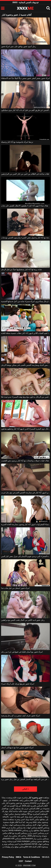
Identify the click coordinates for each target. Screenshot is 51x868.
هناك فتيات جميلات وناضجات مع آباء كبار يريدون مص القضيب (25, 461)
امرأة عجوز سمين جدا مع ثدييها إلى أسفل (17, 747)
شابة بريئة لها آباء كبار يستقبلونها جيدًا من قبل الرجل (21, 269)
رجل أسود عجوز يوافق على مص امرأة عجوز (19, 46)
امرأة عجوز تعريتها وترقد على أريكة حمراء (18, 684)
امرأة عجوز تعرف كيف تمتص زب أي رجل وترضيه (21, 716)
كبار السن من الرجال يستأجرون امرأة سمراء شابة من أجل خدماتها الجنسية (26, 301)
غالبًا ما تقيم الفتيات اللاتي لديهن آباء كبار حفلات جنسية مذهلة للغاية (26, 333)
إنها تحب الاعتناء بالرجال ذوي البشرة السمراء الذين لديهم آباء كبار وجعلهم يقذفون (26, 429)
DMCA (19, 857)
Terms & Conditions (31, 857)
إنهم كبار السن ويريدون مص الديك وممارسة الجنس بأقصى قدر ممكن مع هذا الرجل (26, 365)
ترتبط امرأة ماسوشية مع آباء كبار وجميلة (17, 142)
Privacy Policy (8, 857)
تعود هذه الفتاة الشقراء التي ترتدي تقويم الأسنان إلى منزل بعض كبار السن (26, 556)
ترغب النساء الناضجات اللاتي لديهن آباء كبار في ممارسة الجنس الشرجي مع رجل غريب (26, 493)
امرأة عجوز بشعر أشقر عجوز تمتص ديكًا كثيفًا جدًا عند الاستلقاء (26, 78)
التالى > (25, 789)
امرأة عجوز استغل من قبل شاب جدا (15, 588)
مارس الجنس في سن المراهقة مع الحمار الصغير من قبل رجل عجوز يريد (26, 779)
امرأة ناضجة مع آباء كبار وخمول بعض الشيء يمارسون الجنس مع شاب (26, 238)
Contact (28, 861)
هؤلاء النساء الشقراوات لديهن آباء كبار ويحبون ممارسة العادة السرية (26, 524)
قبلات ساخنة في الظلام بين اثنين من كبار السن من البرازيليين (25, 174)
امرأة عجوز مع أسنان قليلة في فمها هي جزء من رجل (22, 652)
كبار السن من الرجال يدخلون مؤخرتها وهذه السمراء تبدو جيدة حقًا (26, 397)
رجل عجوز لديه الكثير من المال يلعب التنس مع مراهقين (23, 620)
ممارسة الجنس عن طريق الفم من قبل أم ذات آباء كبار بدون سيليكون (26, 110)
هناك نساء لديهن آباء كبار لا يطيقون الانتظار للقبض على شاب (25, 206)
